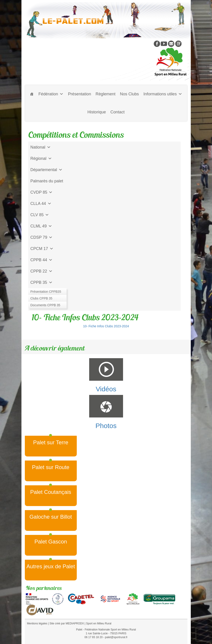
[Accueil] (32, 94)
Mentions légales (37, 623)
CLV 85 (40, 215)
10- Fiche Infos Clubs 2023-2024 (106, 326)
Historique (97, 112)
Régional (41, 158)
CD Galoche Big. (46, 305)
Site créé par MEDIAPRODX (67, 623)
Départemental (47, 170)
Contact (118, 112)
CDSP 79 (42, 237)
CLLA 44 (41, 204)
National (41, 147)
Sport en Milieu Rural (99, 623)
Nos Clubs (129, 94)
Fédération (51, 94)
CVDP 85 (42, 192)
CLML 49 (41, 226)
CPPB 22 (42, 271)
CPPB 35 (42, 282)
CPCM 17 (42, 249)
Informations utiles (163, 94)
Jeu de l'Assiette (45, 294)
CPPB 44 (42, 260)
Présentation (79, 94)
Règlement (105, 94)
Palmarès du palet (47, 181)
